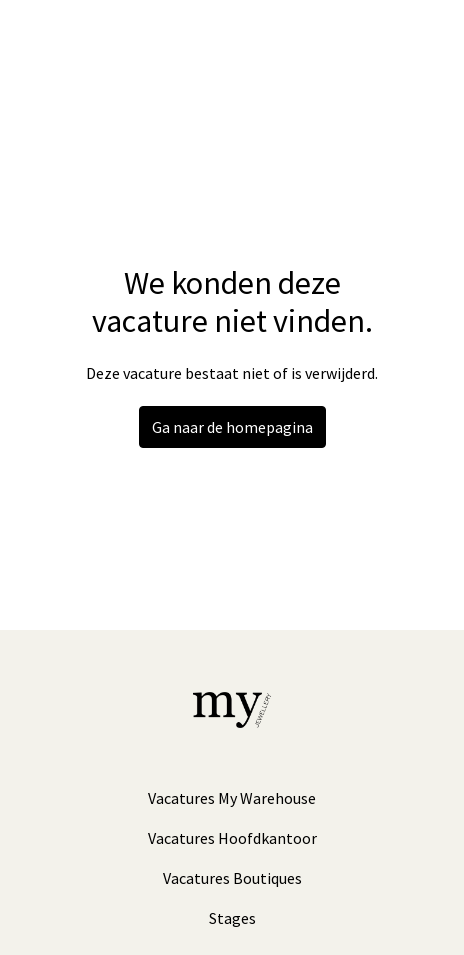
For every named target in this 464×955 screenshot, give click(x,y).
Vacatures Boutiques (232, 878)
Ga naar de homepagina (232, 427)
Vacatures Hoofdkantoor (232, 838)
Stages (232, 918)
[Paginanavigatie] (419, 40)
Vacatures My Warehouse (232, 798)
